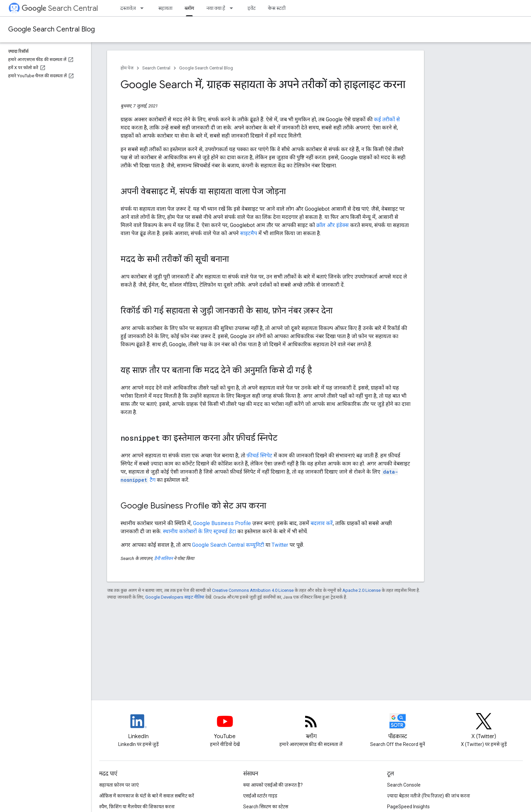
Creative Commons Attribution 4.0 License (253, 590)
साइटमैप (249, 233)
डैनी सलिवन (163, 558)
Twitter (280, 545)
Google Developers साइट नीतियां (175, 597)
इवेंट (252, 8)
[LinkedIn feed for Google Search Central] (139, 727)
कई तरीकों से (387, 119)
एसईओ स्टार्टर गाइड (260, 796)
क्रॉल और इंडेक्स (333, 225)
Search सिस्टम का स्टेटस (266, 807)
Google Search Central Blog (51, 29)
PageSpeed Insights (408, 807)
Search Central (60, 8)
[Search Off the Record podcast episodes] (398, 727)
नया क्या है (216, 8)
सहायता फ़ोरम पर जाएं (119, 785)
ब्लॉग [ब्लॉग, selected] (189, 8)
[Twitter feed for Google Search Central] (484, 727)
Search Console (404, 785)
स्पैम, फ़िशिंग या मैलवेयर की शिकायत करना (137, 807)
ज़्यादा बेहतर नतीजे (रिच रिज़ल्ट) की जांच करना (429, 796)
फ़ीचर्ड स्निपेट (259, 455)
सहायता (165, 8)
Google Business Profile (222, 523)
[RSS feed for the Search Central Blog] (311, 727)
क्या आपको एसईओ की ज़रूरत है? (273, 785)
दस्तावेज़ (128, 8)
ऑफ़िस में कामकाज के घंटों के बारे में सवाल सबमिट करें (147, 796)
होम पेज (127, 68)
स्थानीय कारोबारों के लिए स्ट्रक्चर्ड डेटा (199, 531)
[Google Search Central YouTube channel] (225, 727)
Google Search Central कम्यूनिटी (228, 545)
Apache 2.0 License (362, 590)
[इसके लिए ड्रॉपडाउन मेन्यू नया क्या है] (233, 8)
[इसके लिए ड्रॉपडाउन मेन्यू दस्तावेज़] (144, 8)
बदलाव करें (322, 523)
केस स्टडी (277, 8)
